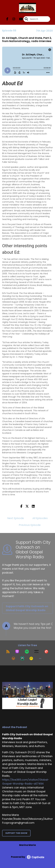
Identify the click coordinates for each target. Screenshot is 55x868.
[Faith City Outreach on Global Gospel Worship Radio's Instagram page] (12, 19)
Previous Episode (30, 525)
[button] (40, 658)
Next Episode (16, 518)
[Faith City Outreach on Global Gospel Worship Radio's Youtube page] (19, 19)
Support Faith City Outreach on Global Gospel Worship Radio (27, 608)
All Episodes (40, 518)
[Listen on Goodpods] (31, 658)
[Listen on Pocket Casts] (46, 652)
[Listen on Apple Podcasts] (17, 652)
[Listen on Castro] (22, 658)
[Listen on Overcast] (13, 658)
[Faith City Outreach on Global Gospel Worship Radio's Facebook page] (7, 19)
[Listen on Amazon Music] (37, 652)
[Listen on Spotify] (27, 652)
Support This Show (16, 833)
